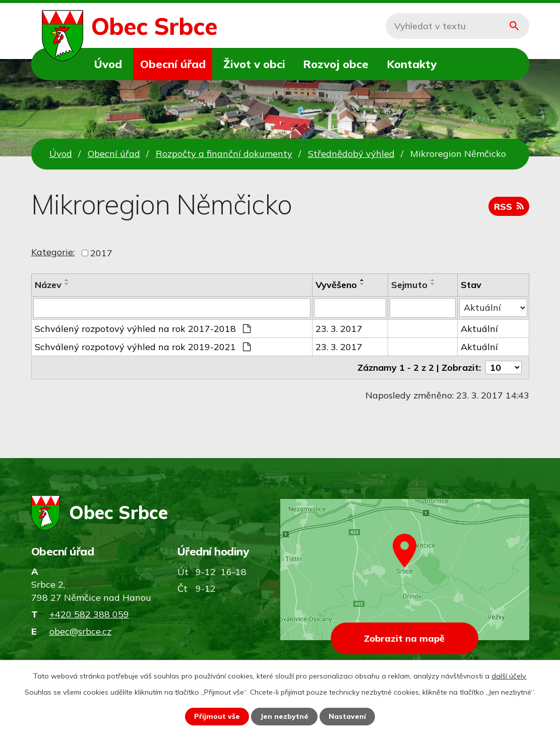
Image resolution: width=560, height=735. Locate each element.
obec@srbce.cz (80, 631)
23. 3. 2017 (339, 328)
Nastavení (347, 716)
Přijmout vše (217, 716)
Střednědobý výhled (351, 154)
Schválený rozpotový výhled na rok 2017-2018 (143, 328)
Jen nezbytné (284, 716)
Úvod (108, 64)
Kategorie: (53, 252)
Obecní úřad (173, 64)
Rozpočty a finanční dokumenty (224, 154)
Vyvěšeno (336, 285)
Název (48, 285)
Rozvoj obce (336, 64)
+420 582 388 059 (89, 614)
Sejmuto (409, 285)
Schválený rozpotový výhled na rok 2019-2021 (143, 346)
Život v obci (254, 64)
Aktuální (479, 328)
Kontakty (412, 64)
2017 (101, 253)
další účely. (509, 676)
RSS (509, 207)
